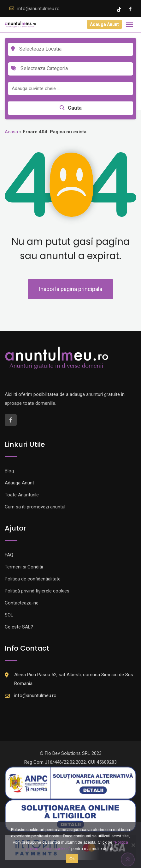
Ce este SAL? (19, 627)
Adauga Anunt (104, 24)
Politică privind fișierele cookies (37, 591)
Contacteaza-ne (22, 603)
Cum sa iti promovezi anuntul (35, 507)
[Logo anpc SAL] (70, 783)
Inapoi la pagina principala (70, 289)
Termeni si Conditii (24, 567)
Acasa (11, 132)
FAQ (9, 555)
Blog (9, 471)
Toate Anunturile (22, 495)
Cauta (71, 108)
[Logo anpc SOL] (70, 815)
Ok (72, 859)
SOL (9, 615)
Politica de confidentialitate (33, 579)
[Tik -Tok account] (120, 9)
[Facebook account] (130, 9)
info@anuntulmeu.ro (38, 9)
